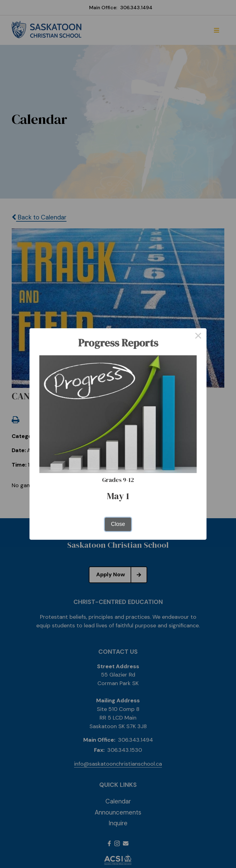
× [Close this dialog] (198, 337)
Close (118, 524)
